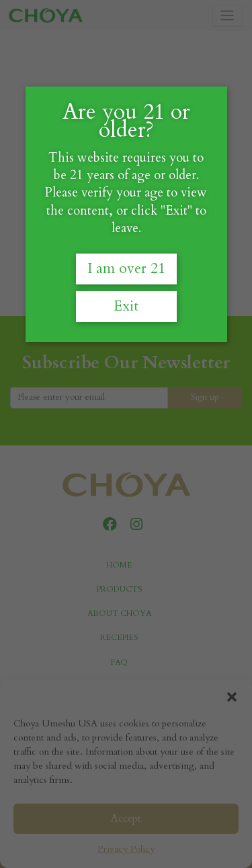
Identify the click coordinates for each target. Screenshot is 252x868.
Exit (126, 306)
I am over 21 (126, 269)
